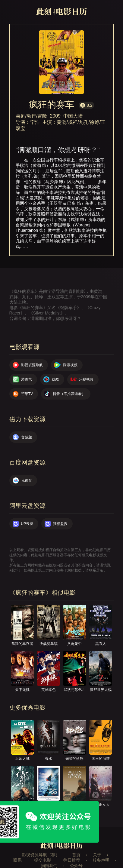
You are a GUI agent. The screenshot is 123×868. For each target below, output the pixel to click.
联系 (17, 860)
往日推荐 (72, 860)
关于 (97, 855)
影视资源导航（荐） (41, 855)
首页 (76, 855)
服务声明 (101, 860)
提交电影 (43, 860)
